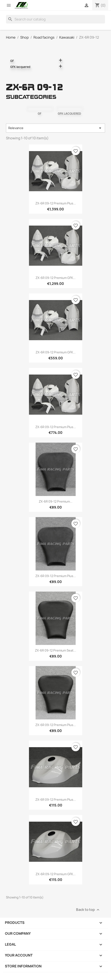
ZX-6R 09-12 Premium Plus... (56, 203)
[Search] (55, 19)
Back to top (88, 910)
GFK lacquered (20, 67)
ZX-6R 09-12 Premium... (56, 501)
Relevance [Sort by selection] (55, 128)
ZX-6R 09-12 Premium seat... (55, 650)
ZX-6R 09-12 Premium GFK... (56, 278)
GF (12, 61)
